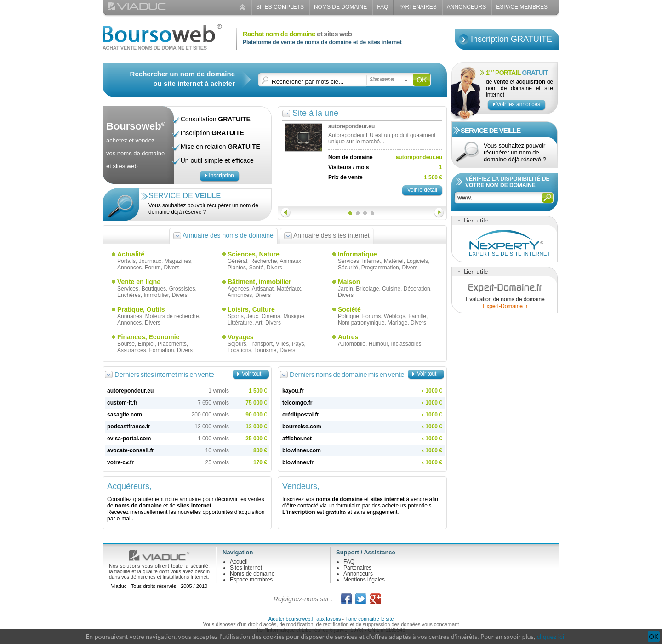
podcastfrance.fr (129, 427)
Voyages (241, 337)
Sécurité (348, 268)
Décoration (417, 289)
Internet (372, 261)
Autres (348, 337)
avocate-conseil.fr (131, 450)
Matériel (394, 261)
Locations (239, 350)
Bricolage (367, 289)
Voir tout (251, 374)
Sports (236, 316)
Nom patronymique (361, 323)
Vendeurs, (301, 486)
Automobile (352, 344)
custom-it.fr (122, 403)
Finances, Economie (148, 337)
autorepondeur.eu (130, 391)
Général (237, 261)
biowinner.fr (298, 462)
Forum (153, 268)
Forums (372, 316)
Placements (172, 344)
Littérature (240, 323)
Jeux (252, 316)
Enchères (129, 295)
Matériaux (289, 289)
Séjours (237, 344)
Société (349, 309)
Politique (348, 316)
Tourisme (265, 350)
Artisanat (263, 289)
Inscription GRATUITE (511, 39)
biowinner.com (302, 450)
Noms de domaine (340, 7)
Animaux (290, 261)
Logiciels (417, 261)
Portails (126, 261)
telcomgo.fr (297, 403)
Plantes (237, 268)
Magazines (178, 261)
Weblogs (394, 316)
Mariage (397, 323)
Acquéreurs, (129, 486)
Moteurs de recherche (172, 316)
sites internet (194, 506)
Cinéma (271, 316)
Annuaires (130, 316)
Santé (256, 268)
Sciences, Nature (254, 254)
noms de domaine (138, 506)
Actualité (131, 254)
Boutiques (154, 289)
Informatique (357, 254)
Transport (261, 344)
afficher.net (297, 439)
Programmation (380, 268)
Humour (378, 344)
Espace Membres (522, 7)
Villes (282, 344)
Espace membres (251, 580)
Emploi (146, 344)
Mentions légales (364, 580)
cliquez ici (550, 636)
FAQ (382, 7)
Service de (185, 196)
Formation (161, 350)
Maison (349, 282)
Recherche (263, 261)
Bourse (126, 344)
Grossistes (182, 289)
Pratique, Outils (141, 309)
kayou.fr (293, 391)
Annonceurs (466, 7)
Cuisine (391, 289)
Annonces (129, 268)
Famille (417, 316)
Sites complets (280, 7)
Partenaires (417, 7)
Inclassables (406, 344)
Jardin (345, 289)
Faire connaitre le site (369, 619)
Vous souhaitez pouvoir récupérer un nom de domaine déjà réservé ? (203, 209)
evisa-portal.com (129, 439)
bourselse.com (302, 427)
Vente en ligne (139, 282)
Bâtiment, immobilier (259, 282)
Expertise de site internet (510, 254)
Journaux (150, 261)
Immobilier (156, 295)
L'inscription (299, 512)
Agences (238, 289)
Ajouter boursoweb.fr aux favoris (305, 619)
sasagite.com (125, 415)
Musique (294, 316)
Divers (171, 268)
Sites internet (246, 568)
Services (348, 261)
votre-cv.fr (120, 462)
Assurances (132, 350)
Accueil (239, 562)
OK (654, 636)
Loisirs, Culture (251, 309)
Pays (298, 344)
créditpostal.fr (301, 415)
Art (259, 323)
